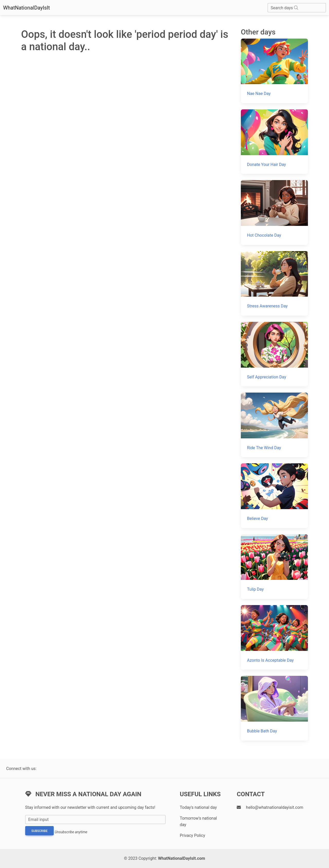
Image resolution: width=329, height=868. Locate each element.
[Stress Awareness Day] (274, 283)
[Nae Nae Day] (274, 71)
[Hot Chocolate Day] (274, 212)
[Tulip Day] (274, 567)
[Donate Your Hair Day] (274, 142)
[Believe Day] (274, 496)
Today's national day (198, 807)
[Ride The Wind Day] (274, 425)
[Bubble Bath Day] (274, 708)
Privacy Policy (192, 835)
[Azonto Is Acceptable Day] (274, 637)
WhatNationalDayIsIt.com (182, 858)
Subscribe (39, 831)
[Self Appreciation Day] (274, 354)
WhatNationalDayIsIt (26, 8)
